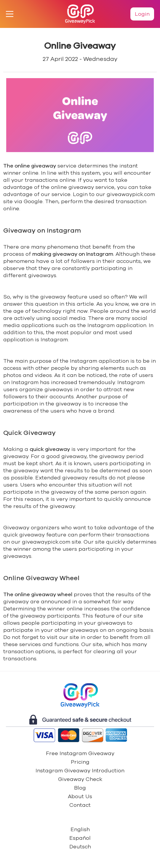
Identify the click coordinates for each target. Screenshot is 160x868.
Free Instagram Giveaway (80, 753)
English (80, 829)
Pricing (80, 762)
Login (142, 14)
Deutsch (80, 847)
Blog (80, 788)
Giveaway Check (80, 779)
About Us (80, 796)
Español (80, 838)
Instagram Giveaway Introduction (80, 771)
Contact (80, 805)
